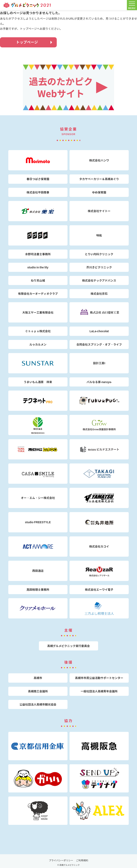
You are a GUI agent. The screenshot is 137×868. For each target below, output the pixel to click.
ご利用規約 (82, 860)
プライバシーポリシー (61, 860)
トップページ (27, 42)
